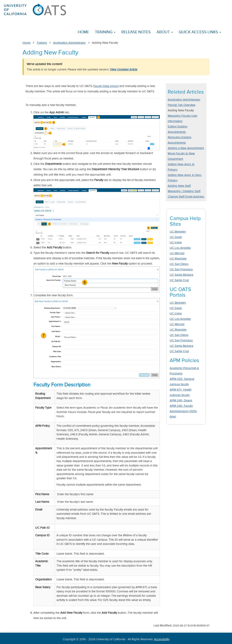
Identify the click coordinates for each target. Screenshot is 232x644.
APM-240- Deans (181, 401)
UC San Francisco (181, 269)
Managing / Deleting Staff (184, 191)
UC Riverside (178, 259)
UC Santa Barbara (181, 275)
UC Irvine (176, 242)
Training (42, 43)
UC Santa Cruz (179, 280)
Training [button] (105, 32)
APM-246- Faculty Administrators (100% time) (183, 411)
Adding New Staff (179, 186)
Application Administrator (69, 43)
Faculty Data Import (106, 86)
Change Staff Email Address (186, 197)
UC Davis (176, 237)
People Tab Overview (182, 105)
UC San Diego (179, 264)
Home (83, 32)
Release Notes (136, 32)
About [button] (165, 32)
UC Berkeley (178, 232)
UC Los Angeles (180, 248)
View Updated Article (124, 70)
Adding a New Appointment (186, 148)
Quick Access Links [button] (200, 32)
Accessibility (162, 639)
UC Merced (177, 253)
